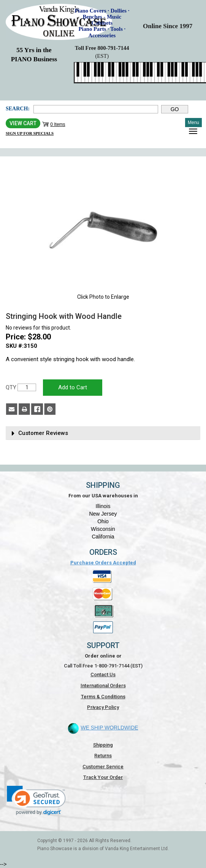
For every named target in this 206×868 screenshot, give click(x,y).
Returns (103, 756)
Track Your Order (103, 777)
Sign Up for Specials (30, 133)
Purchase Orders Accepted (103, 563)
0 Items (58, 124)
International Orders (103, 686)
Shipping (103, 745)
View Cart (23, 123)
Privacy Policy (103, 707)
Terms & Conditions (103, 697)
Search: (18, 109)
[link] (36, 800)
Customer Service (103, 767)
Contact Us (103, 674)
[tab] (103, 433)
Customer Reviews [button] (43, 433)
